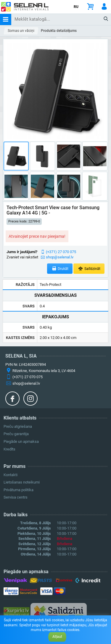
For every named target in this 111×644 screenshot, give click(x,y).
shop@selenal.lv (60, 257)
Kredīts (9, 449)
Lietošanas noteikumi (22, 482)
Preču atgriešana (18, 426)
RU (76, 7)
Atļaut (57, 637)
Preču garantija (16, 434)
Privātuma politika (18, 490)
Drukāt (60, 269)
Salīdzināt (89, 269)
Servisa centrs (16, 497)
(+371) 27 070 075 (61, 252)
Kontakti (11, 475)
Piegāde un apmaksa (21, 441)
